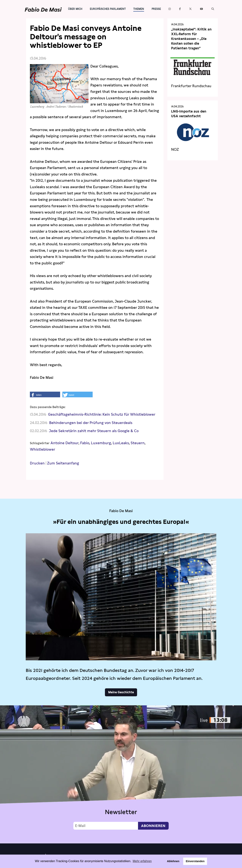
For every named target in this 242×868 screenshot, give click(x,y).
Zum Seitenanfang (63, 463)
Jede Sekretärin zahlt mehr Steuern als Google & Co (94, 431)
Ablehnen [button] (173, 861)
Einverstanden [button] (195, 861)
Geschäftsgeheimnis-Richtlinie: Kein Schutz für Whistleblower (102, 414)
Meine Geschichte (121, 692)
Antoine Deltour (64, 443)
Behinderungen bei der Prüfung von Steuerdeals (91, 423)
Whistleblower (43, 449)
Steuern (138, 443)
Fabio (85, 443)
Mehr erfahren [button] (142, 861)
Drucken (37, 463)
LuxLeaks (121, 443)
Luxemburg (101, 443)
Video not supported (121, 773)
